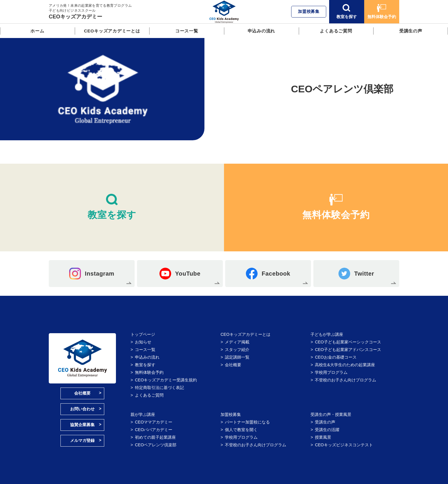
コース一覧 (187, 31)
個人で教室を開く (241, 430)
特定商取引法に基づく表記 (159, 388)
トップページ (143, 334)
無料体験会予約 (382, 12)
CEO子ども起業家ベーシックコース (348, 342)
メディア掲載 (237, 342)
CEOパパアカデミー (154, 430)
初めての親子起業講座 (155, 437)
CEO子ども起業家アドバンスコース (348, 350)
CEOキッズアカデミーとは (112, 31)
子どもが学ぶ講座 (327, 334)
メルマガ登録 (82, 440)
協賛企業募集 (82, 425)
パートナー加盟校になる (247, 422)
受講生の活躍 (327, 430)
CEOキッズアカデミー (75, 17)
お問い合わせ (82, 409)
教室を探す (347, 12)
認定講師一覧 (237, 357)
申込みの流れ (262, 31)
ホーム (37, 31)
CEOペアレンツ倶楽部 (156, 445)
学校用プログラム (331, 372)
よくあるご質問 (336, 31)
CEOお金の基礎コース (336, 357)
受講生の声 (411, 31)
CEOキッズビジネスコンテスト (344, 445)
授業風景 (323, 437)
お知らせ (143, 342)
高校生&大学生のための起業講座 (345, 365)
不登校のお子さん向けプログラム (345, 380)
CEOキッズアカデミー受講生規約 (166, 380)
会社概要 (82, 393)
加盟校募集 (309, 11)
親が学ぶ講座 (143, 414)
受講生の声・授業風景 (331, 414)
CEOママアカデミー (154, 422)
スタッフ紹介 (237, 350)
